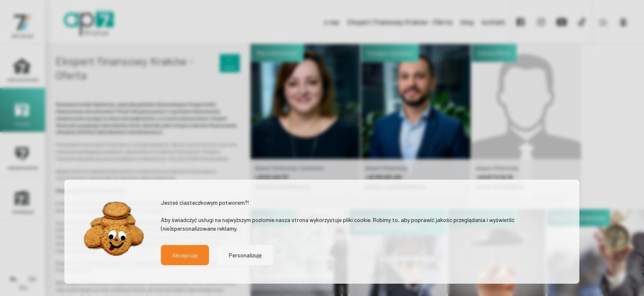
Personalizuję (245, 255)
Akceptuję (185, 255)
